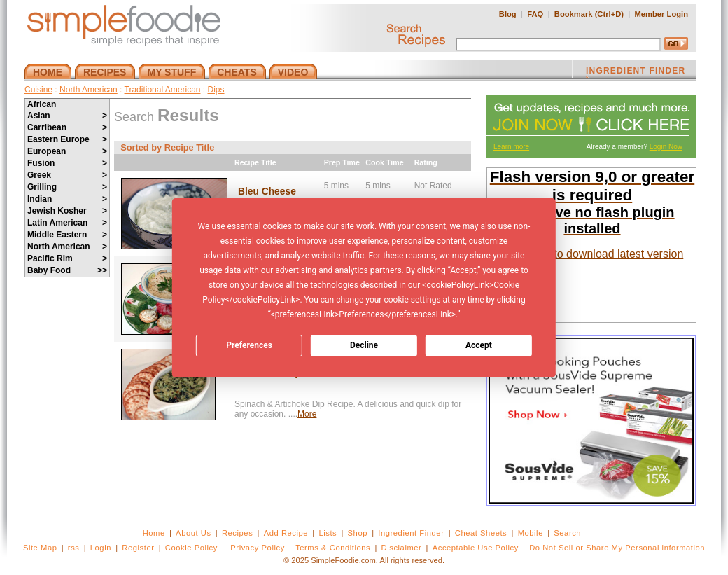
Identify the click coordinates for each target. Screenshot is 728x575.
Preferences (249, 345)
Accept (479, 345)
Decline (364, 345)
